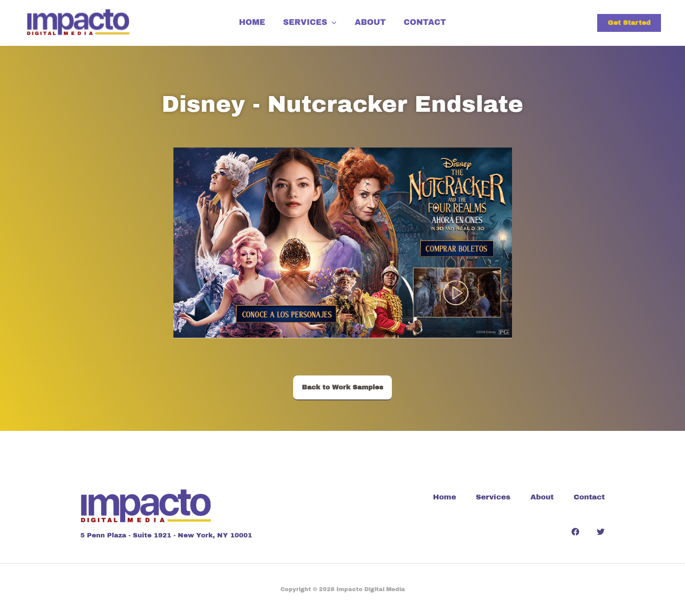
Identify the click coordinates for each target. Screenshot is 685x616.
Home (246, 21)
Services (308, 22)
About (372, 21)
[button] (629, 23)
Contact (431, 21)
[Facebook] (575, 532)
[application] (330, 22)
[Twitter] (601, 532)
